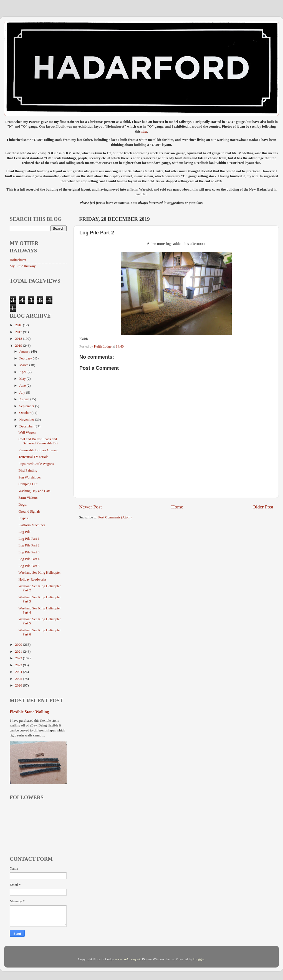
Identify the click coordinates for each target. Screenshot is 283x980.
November (27, 420)
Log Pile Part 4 (29, 559)
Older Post (263, 507)
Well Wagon (27, 432)
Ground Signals (29, 511)
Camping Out (28, 484)
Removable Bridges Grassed (38, 450)
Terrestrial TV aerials (33, 457)
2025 (19, 679)
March (24, 365)
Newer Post (90, 507)
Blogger (199, 959)
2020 (19, 645)
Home (177, 507)
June (23, 386)
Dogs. (22, 505)
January (25, 351)
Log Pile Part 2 (29, 545)
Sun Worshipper (30, 477)
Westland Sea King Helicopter (40, 573)
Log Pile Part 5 (29, 566)
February (26, 358)
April (24, 372)
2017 (19, 332)
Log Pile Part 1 (29, 539)
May (23, 379)
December (27, 426)
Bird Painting (28, 470)
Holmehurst (18, 260)
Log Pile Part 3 (29, 552)
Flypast (23, 518)
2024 (19, 672)
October (26, 413)
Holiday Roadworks (32, 579)
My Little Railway (23, 266)
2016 (19, 325)
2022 (19, 658)
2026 (19, 685)
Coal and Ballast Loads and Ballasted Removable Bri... (39, 441)
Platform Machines (32, 525)
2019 (19, 346)
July (23, 392)
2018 (19, 339)
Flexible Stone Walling (29, 712)
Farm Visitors (28, 498)
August (25, 399)
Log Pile (24, 532)
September (27, 406)
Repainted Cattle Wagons (36, 464)
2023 (19, 665)
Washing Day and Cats (34, 491)
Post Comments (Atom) (115, 517)
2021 (19, 652)
